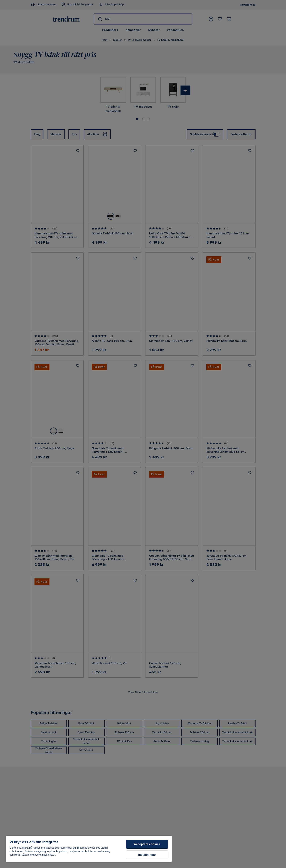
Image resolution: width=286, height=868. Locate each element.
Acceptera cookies (147, 844)
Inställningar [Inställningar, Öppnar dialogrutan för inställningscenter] (147, 855)
